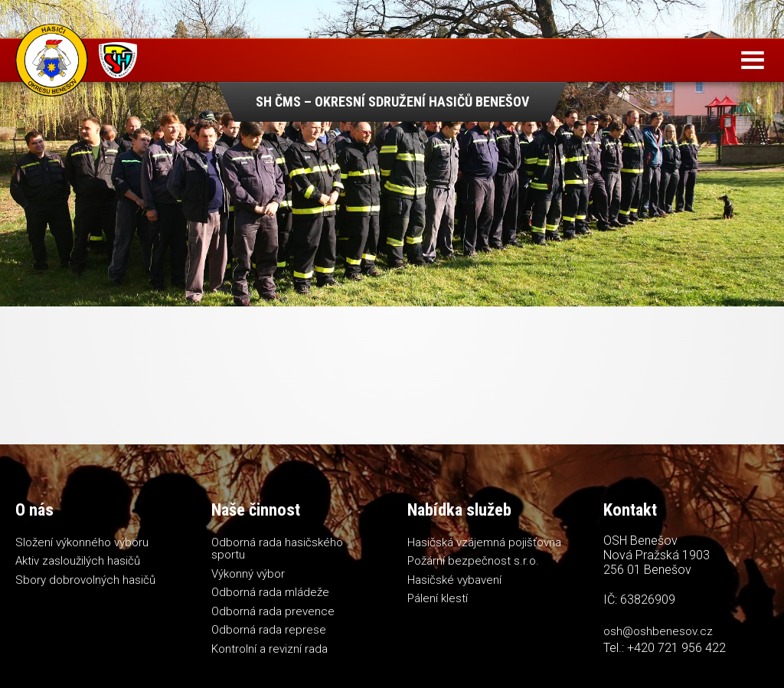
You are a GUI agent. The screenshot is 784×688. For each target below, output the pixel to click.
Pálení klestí (438, 598)
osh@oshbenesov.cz (658, 631)
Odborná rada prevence (273, 611)
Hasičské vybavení (454, 580)
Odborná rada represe (269, 630)
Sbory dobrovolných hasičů (85, 580)
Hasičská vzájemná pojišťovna (484, 542)
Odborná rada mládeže (270, 592)
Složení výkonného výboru (82, 542)
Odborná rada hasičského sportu (277, 549)
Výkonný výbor (248, 574)
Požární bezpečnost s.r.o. (473, 561)
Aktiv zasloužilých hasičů (78, 561)
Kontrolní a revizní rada (269, 649)
